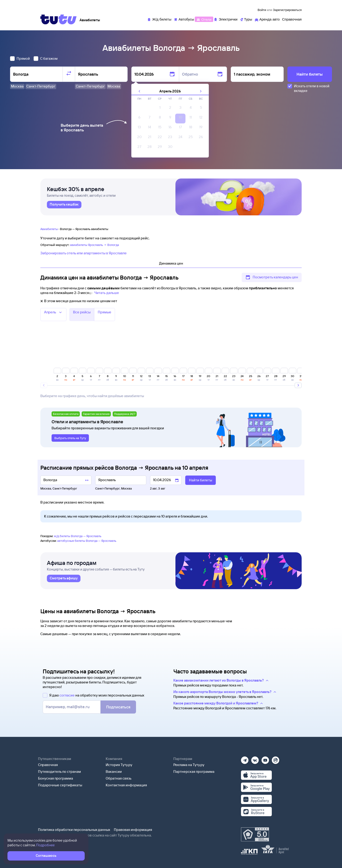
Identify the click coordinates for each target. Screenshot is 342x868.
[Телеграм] (245, 759)
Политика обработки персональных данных (74, 830)
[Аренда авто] (267, 19)
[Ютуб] (265, 759)
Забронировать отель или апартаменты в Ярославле (84, 253)
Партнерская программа (194, 772)
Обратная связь (119, 778)
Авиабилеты (49, 229)
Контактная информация (126, 785)
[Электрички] (225, 19)
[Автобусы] (184, 19)
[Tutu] (59, 19)
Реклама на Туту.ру (189, 765)
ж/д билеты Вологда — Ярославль (78, 536)
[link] (64, 205)
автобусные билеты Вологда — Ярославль (87, 541)
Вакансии (114, 772)
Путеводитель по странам (59, 772)
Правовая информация (133, 830)
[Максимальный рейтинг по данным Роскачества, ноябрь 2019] (255, 834)
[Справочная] (292, 19)
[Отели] (204, 19)
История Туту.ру (119, 765)
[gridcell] (160, 109)
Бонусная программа (56, 778)
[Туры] (246, 19)
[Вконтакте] (255, 759)
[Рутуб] (276, 759)
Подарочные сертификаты (60, 785)
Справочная (48, 765)
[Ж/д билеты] (159, 19)
